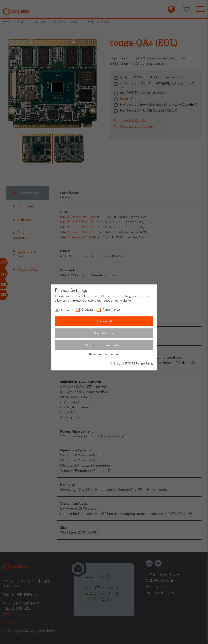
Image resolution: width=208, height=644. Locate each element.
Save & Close (104, 333)
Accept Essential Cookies (104, 345)
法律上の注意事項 (121, 364)
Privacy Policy (144, 364)
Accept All (104, 321)
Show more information (104, 354)
